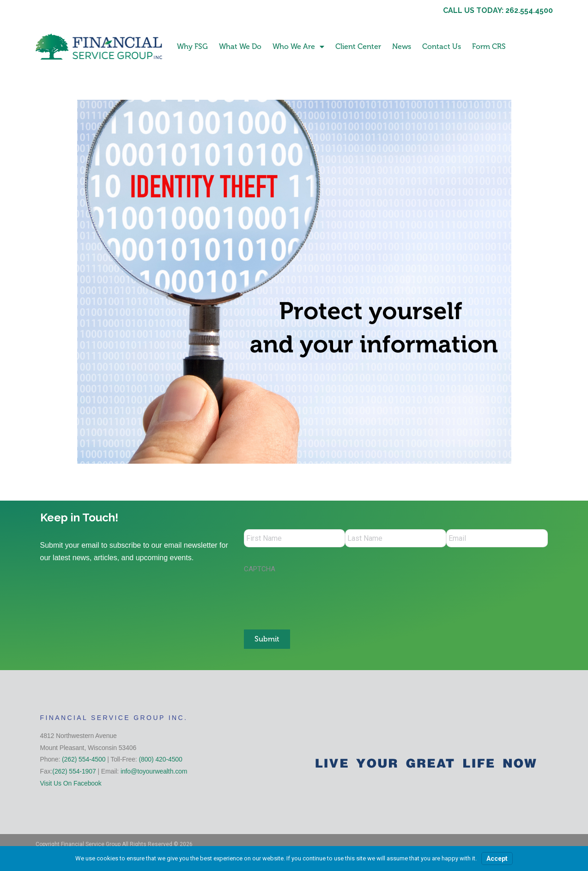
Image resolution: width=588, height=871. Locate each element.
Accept (497, 859)
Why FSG (192, 46)
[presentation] (314, 597)
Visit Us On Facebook (71, 782)
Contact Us (442, 46)
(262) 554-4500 (84, 759)
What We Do (240, 46)
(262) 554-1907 (74, 771)
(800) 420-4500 (160, 759)
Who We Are (298, 47)
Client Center (358, 46)
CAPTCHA (260, 569)
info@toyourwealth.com (154, 771)
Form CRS (489, 46)
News (402, 46)
